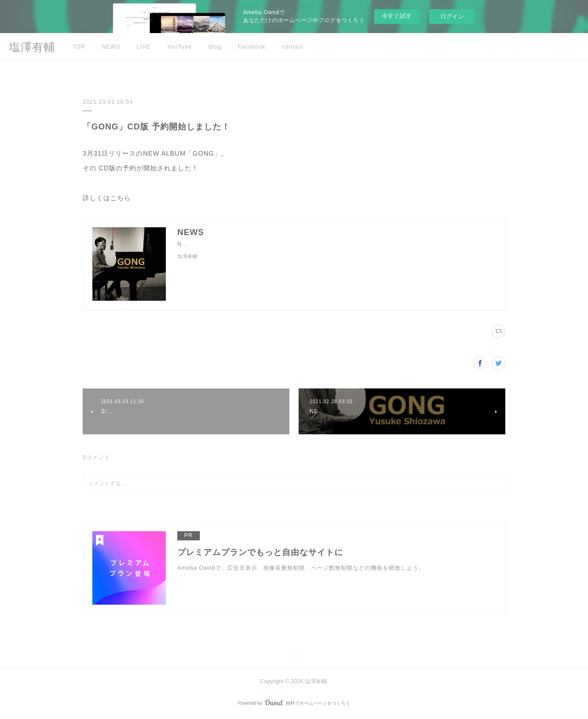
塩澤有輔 (32, 47)
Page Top (294, 656)
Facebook (252, 47)
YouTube (179, 47)
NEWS (111, 47)
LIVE (143, 47)
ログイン (452, 16)
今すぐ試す (397, 16)
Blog (215, 47)
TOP (79, 47)
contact (293, 47)
